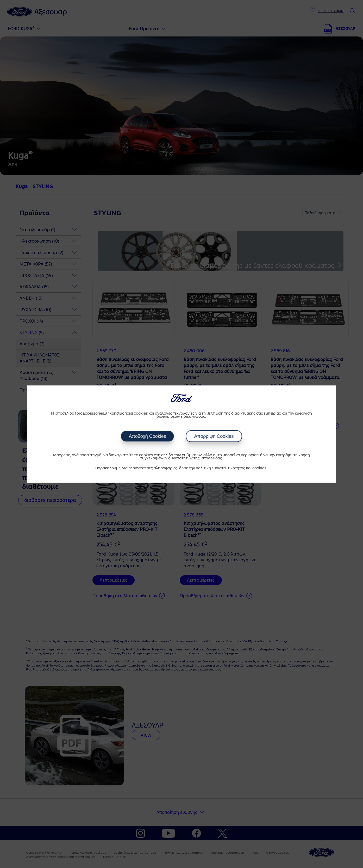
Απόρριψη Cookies (214, 436)
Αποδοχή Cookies (147, 436)
